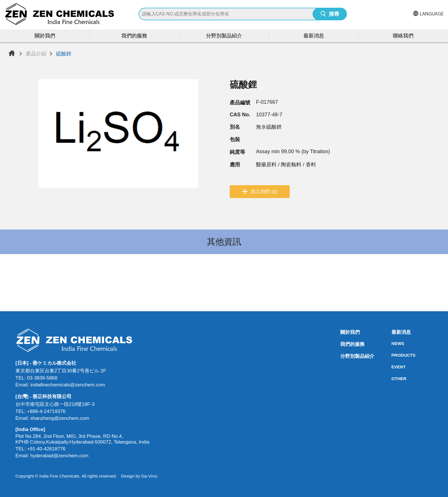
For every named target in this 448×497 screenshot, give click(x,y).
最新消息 (314, 36)
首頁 (12, 53)
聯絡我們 (403, 36)
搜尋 (334, 14)
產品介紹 (36, 54)
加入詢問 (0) (264, 192)
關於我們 (45, 36)
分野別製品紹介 (224, 36)
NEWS (393, 343)
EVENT (393, 367)
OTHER (393, 379)
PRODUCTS (393, 355)
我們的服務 (134, 36)
